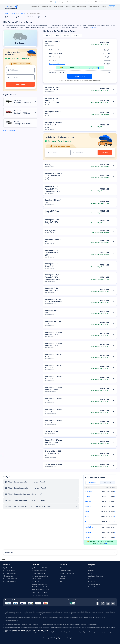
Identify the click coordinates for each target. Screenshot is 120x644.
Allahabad (88, 532)
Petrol (48, 35)
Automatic (77, 35)
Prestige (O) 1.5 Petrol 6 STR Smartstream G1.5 (54, 125)
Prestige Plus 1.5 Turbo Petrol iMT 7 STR (52, 253)
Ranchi (87, 512)
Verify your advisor (94, 584)
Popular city (107, 483)
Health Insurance (11, 579)
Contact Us (112, 2)
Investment (10, 576)
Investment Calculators (42, 568)
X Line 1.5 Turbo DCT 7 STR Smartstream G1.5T (53, 453)
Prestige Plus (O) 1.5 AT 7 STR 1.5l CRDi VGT (54, 300)
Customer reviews (66, 571)
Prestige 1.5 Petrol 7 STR (53, 113)
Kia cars (11, 131)
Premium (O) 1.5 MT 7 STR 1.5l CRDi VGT (54, 88)
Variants (30, 17)
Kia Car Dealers (44, 17)
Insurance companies (67, 573)
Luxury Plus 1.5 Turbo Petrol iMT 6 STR (54, 333)
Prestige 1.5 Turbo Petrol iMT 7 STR (52, 221)
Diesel (57, 35)
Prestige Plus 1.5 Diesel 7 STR (52, 265)
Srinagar (88, 496)
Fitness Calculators (40, 571)
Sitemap (91, 571)
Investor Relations (94, 587)
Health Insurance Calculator (41, 587)
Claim (51, 2)
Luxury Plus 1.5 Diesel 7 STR (54, 399)
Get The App (60, 2)
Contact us (92, 581)
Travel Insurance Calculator (40, 590)
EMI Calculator (36, 579)
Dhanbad (88, 507)
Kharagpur (89, 491)
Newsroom (64, 576)
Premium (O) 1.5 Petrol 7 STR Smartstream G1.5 (52, 101)
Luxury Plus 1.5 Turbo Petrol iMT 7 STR (54, 344)
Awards (62, 579)
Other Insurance (11, 581)
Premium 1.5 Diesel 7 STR (53, 201)
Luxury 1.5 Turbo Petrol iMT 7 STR (52, 289)
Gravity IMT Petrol (52, 211)
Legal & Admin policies (96, 576)
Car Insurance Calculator (40, 592)
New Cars (13, 13)
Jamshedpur (89, 527)
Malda (87, 517)
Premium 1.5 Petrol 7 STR (53, 42)
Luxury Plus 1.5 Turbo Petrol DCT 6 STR (54, 388)
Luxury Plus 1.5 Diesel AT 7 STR (54, 422)
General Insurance (12, 568)
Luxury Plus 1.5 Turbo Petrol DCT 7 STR (54, 441)
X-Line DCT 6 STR (52, 431)
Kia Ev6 (17, 121)
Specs (19, 17)
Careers (91, 573)
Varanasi (88, 501)
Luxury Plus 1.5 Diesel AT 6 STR (54, 410)
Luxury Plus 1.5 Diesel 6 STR (54, 355)
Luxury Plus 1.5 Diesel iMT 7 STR (54, 366)
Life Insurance (10, 571)
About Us (91, 568)
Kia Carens (20, 43)
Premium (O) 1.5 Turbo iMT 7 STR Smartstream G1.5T (53, 189)
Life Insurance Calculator (40, 584)
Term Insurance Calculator (40, 576)
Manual (66, 35)
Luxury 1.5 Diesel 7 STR (52, 311)
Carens (23, 13)
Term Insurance (11, 573)
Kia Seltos (18, 100)
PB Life (62, 581)
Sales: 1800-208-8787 (72, 2)
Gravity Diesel (51, 231)
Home (6, 13)
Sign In (112, 7)
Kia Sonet (18, 111)
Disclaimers (9, 552)
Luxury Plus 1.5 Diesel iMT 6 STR (54, 377)
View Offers (79, 76)
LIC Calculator (36, 581)
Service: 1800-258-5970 (86, 2)
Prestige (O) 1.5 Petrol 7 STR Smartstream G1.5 (54, 176)
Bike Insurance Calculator (40, 595)
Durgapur (88, 522)
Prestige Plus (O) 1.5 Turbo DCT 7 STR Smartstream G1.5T (53, 277)
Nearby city (93, 483)
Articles (62, 568)
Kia (18, 13)
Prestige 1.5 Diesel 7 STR (53, 241)
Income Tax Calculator (39, 573)
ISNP (90, 579)
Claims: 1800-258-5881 (101, 2)
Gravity (48, 165)
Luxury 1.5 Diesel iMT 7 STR (53, 322)
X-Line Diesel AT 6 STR (54, 464)
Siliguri (87, 537)
